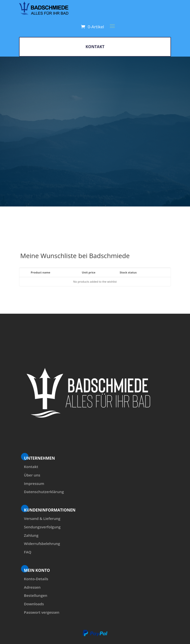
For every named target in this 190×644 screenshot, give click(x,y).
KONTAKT (95, 47)
